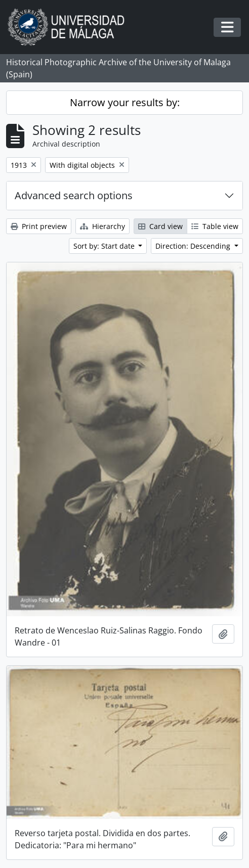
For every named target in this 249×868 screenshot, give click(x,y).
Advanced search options (74, 195)
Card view (160, 226)
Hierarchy (102, 226)
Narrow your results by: (125, 102)
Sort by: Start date (105, 246)
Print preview (39, 226)
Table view (215, 226)
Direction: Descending (194, 246)
